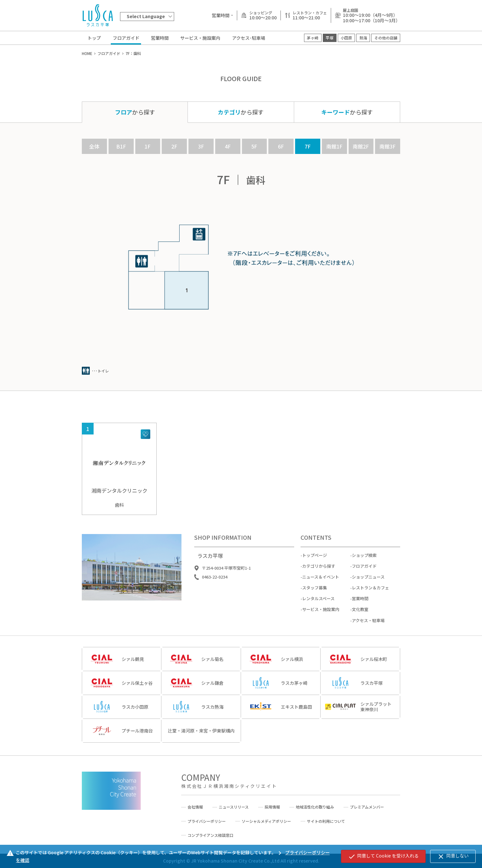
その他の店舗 (386, 38)
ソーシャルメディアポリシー (266, 821)
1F (148, 146)
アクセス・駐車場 (368, 625)
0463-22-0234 (215, 582)
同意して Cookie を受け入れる (383, 856)
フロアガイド (126, 38)
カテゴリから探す (319, 571)
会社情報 (195, 807)
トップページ (315, 560)
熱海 (363, 38)
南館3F (388, 146)
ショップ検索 (364, 560)
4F (228, 146)
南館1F (334, 146)
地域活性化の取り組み (315, 807)
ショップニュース (368, 582)
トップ (94, 38)
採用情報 (272, 807)
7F (308, 146)
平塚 (330, 38)
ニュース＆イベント (321, 582)
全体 (94, 146)
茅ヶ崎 (313, 38)
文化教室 (360, 614)
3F (201, 146)
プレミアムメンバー (367, 807)
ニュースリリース (234, 807)
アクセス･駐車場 (249, 38)
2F (174, 146)
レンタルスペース (318, 603)
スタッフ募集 (315, 592)
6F (281, 146)
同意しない (453, 856)
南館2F (361, 146)
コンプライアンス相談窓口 (210, 835)
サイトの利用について (326, 821)
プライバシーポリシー (207, 821)
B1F (121, 146)
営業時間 (160, 38)
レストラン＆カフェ (370, 592)
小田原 (346, 38)
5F (254, 146)
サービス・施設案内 (200, 38)
